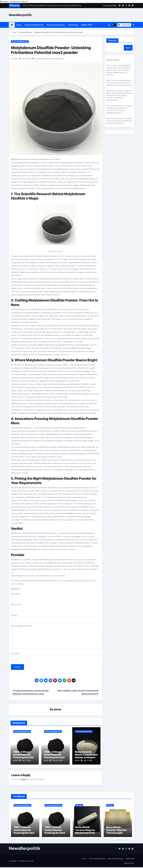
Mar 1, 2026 (88, 760)
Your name (56, 597)
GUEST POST (87, 25)
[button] (133, 25)
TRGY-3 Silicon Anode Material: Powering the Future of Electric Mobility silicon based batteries (119, 83)
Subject (56, 618)
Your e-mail (56, 607)
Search (112, 40)
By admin (15, 59)
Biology (79, 805)
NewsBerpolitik (20, 15)
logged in (25, 779)
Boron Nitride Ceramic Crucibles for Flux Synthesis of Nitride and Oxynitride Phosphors (119, 121)
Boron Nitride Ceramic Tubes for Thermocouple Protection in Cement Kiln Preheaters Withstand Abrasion (119, 109)
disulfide (40, 59)
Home (19, 25)
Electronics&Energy (56, 25)
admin (57, 709)
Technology (73, 25)
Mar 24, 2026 (58, 760)
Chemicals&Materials (34, 25)
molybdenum (51, 59)
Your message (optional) (56, 637)
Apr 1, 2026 (26, 760)
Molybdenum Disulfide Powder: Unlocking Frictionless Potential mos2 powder (51, 50)
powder (60, 59)
